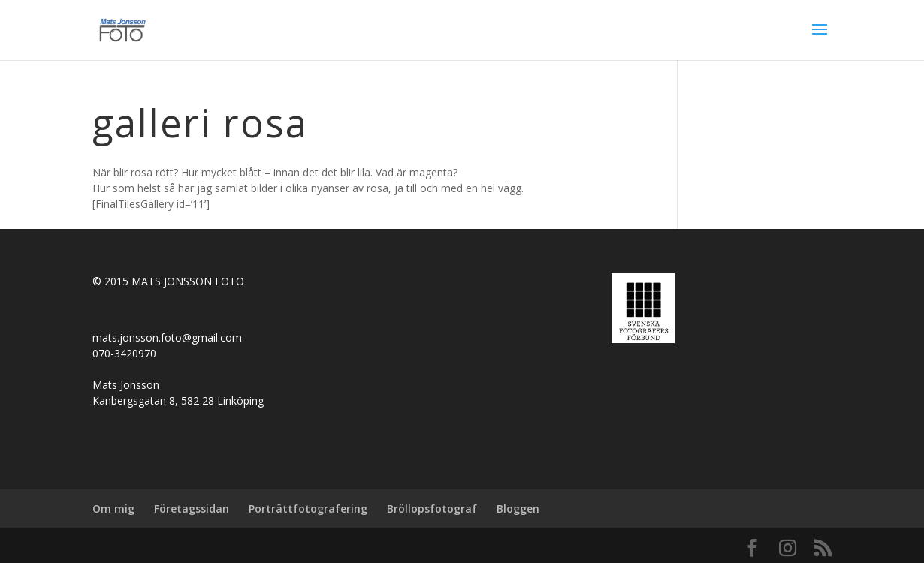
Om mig (113, 509)
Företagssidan (192, 509)
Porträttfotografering (308, 509)
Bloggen (518, 509)
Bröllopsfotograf (432, 509)
